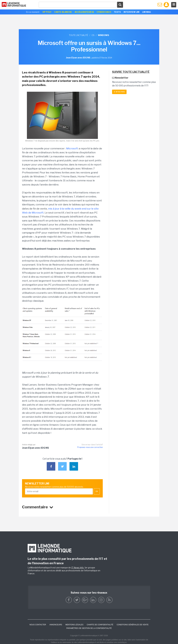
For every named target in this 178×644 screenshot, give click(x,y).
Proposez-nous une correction (90, 447)
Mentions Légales (74, 625)
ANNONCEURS (56, 625)
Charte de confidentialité (100, 625)
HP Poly (47, 12)
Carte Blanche (63, 12)
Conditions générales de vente (133, 625)
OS (93, 35)
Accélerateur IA (84, 12)
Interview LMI (132, 12)
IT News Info (77, 568)
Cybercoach (104, 12)
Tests (117, 12)
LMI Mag (147, 12)
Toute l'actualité (79, 35)
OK (97, 491)
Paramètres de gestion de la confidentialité (89, 628)
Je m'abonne (119, 92)
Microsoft (72, 148)
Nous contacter (38, 625)
